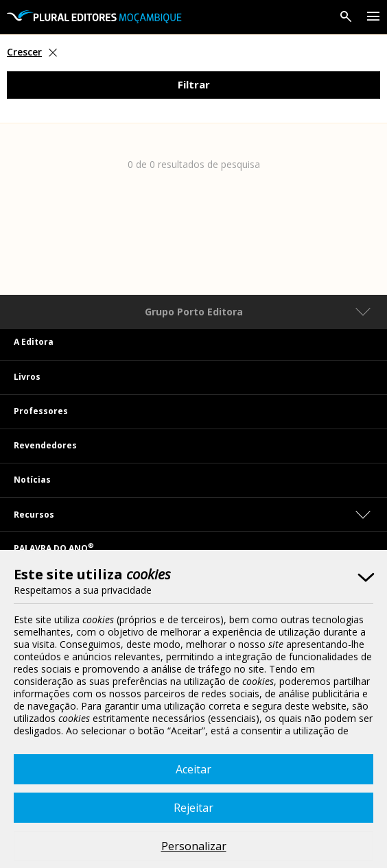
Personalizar (194, 846)
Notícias (32, 480)
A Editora (34, 342)
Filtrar (194, 84)
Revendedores (45, 445)
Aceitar (193, 769)
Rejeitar (193, 808)
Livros (27, 377)
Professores (41, 411)
